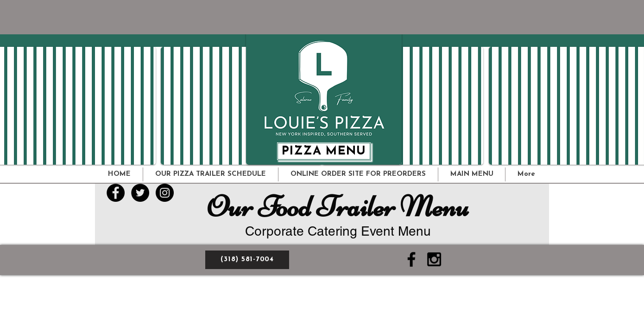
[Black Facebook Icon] (411, 259)
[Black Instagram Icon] (434, 259)
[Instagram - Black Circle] (165, 193)
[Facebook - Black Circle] (116, 193)
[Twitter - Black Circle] (140, 193)
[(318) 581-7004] (247, 260)
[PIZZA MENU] (324, 151)
